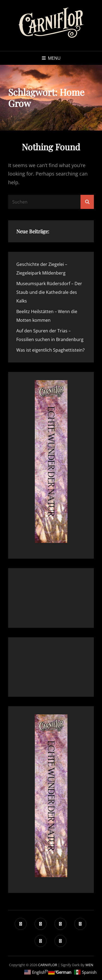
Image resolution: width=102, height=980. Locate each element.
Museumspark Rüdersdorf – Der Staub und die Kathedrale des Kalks (49, 292)
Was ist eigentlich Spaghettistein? (50, 350)
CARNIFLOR (48, 965)
